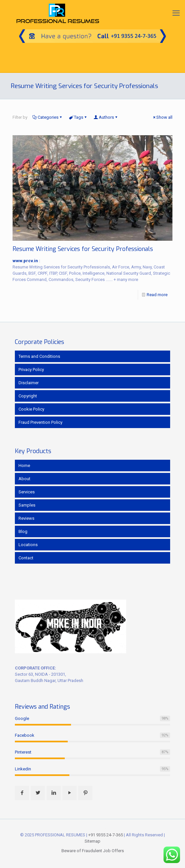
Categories (48, 117)
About (24, 479)
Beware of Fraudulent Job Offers (93, 851)
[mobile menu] (176, 13)
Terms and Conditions (39, 356)
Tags (78, 117)
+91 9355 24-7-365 (106, 835)
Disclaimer (29, 383)
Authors (106, 117)
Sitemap (92, 841)
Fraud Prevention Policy (40, 422)
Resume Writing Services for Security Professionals (83, 249)
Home (24, 465)
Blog (23, 531)
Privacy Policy (31, 370)
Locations (28, 545)
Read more (157, 295)
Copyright (28, 396)
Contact (26, 558)
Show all (162, 117)
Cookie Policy (31, 409)
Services (27, 492)
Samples (27, 505)
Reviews (26, 518)
